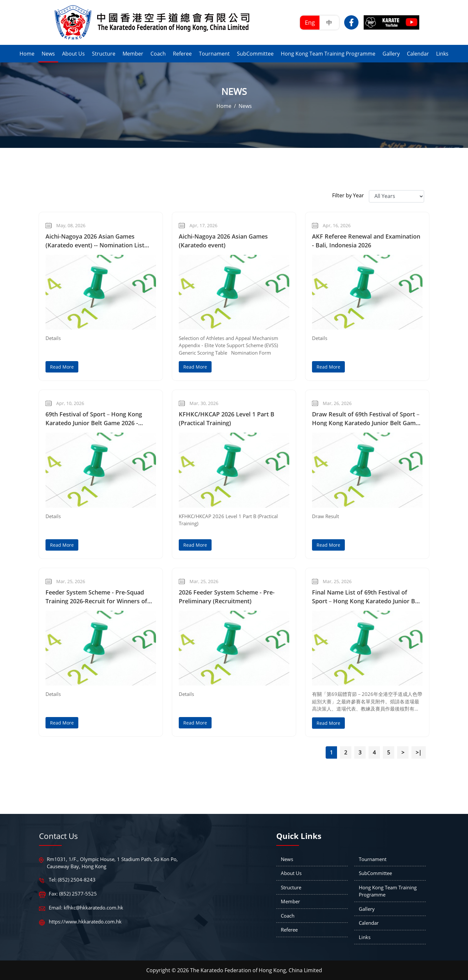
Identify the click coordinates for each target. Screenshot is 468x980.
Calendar (369, 923)
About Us (291, 873)
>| (419, 752)
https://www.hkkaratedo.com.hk (85, 921)
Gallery (367, 909)
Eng (310, 22)
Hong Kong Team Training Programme (388, 891)
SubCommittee (375, 873)
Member (290, 901)
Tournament (373, 859)
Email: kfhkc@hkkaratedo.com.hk (86, 908)
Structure (291, 887)
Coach (288, 916)
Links (365, 937)
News (245, 106)
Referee (289, 930)
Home (224, 106)
